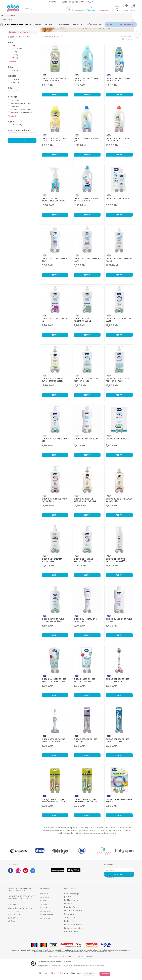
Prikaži (107, 32)
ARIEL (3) (14, 71)
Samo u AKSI (15, 126)
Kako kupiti (69, 923)
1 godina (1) (15, 102)
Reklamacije (70, 940)
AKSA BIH (11, 24)
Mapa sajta (45, 938)
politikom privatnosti (71, 967)
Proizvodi (20, 24)
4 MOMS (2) (15, 65)
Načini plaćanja (71, 926)
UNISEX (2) (14, 111)
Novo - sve (15, 120)
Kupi (55, 114)
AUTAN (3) (14, 74)
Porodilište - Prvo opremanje (21, 132)
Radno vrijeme (47, 934)
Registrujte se (103, 10)
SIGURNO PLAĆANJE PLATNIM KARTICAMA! (71, 2)
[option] (71, 2)
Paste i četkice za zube (20, 43)
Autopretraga (59, 32)
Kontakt (44, 927)
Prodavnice (45, 931)
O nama (44, 913)
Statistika (66, 973)
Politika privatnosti (72, 919)
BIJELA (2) (14, 90)
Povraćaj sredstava (73, 944)
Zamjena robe (71, 937)
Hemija (13, 34)
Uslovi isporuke (71, 933)
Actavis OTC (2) (16, 68)
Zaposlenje (45, 917)
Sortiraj (71, 32)
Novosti (44, 920)
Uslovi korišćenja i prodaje (72, 915)
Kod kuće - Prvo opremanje (21, 129)
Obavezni (45, 973)
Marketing (77, 973)
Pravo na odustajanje (74, 947)
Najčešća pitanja (72, 951)
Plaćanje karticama (73, 930)
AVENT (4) (14, 77)
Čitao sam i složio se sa (119, 896)
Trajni (56, 973)
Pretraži (22, 160)
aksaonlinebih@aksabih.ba (20, 927)
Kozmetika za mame (19, 40)
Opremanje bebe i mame (20, 123)
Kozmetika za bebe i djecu (21, 37)
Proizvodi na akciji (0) (21, 56)
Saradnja (44, 924)
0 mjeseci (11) (16, 99)
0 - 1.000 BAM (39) (17, 144)
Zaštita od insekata (18, 46)
